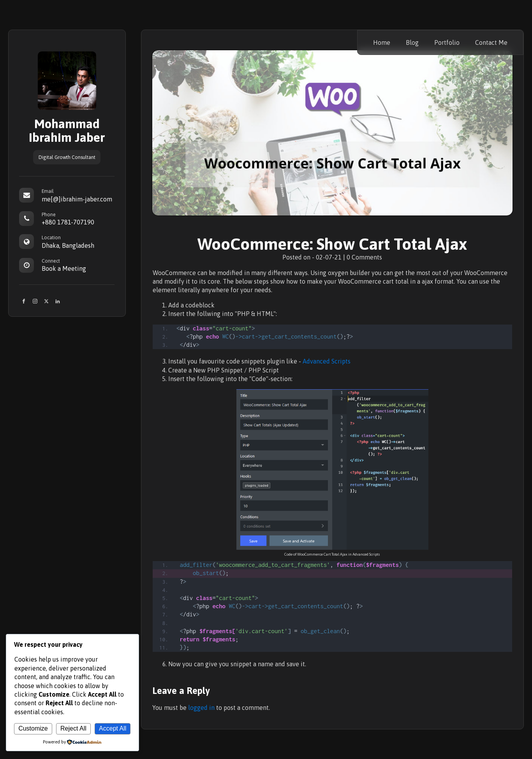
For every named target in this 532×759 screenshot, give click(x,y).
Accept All (113, 728)
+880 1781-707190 (68, 222)
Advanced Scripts (327, 361)
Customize (33, 728)
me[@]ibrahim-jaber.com (77, 199)
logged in (201, 708)
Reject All (73, 728)
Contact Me (491, 42)
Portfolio (447, 42)
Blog (412, 42)
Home (382, 42)
